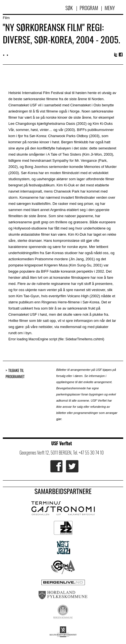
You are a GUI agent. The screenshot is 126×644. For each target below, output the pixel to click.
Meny (110, 8)
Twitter (116, 55)
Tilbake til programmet (15, 373)
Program (89, 8)
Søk (70, 8)
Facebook (121, 55)
